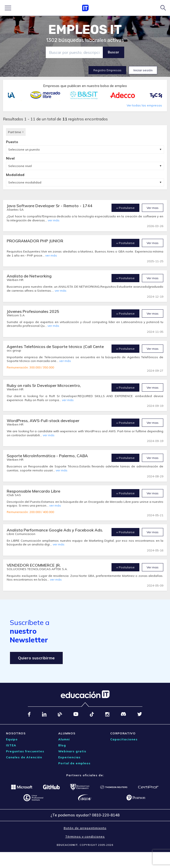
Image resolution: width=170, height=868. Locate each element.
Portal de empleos (74, 763)
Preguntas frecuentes (25, 751)
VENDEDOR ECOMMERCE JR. (34, 565)
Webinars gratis (72, 751)
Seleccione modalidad (25, 182)
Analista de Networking (29, 276)
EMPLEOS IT (85, 30)
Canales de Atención (24, 757)
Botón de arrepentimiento (85, 828)
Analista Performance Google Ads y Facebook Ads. (55, 530)
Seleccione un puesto (24, 149)
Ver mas (153, 208)
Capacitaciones (124, 739)
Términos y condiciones (85, 836)
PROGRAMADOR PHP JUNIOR (35, 241)
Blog (62, 745)
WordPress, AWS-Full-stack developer (43, 421)
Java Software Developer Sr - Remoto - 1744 (50, 206)
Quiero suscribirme (36, 658)
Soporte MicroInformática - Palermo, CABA (47, 456)
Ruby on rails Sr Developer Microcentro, (44, 385)
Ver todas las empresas (144, 105)
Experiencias (69, 757)
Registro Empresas (107, 70)
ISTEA (11, 745)
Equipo (12, 739)
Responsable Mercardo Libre (33, 491)
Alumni (64, 739)
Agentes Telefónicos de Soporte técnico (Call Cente (55, 347)
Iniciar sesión (143, 70)
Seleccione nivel (20, 166)
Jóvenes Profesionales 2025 (33, 311)
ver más (54, 220)
